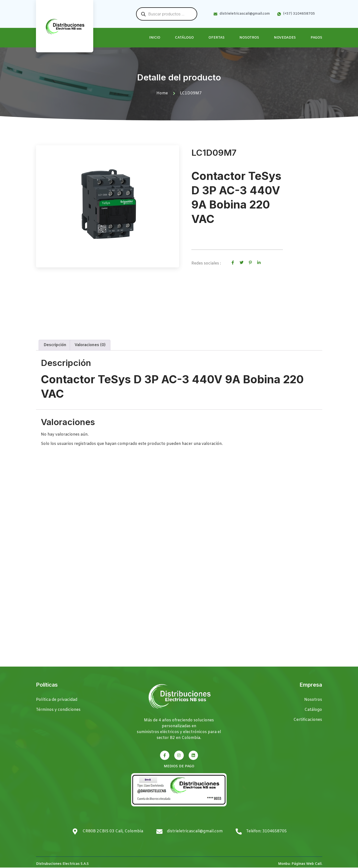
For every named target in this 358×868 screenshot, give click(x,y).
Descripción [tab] (55, 345)
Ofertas (217, 38)
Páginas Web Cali (306, 864)
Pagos (316, 38)
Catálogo (184, 38)
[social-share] (233, 263)
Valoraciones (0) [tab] (90, 345)
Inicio (155, 38)
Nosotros (249, 38)
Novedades (285, 38)
